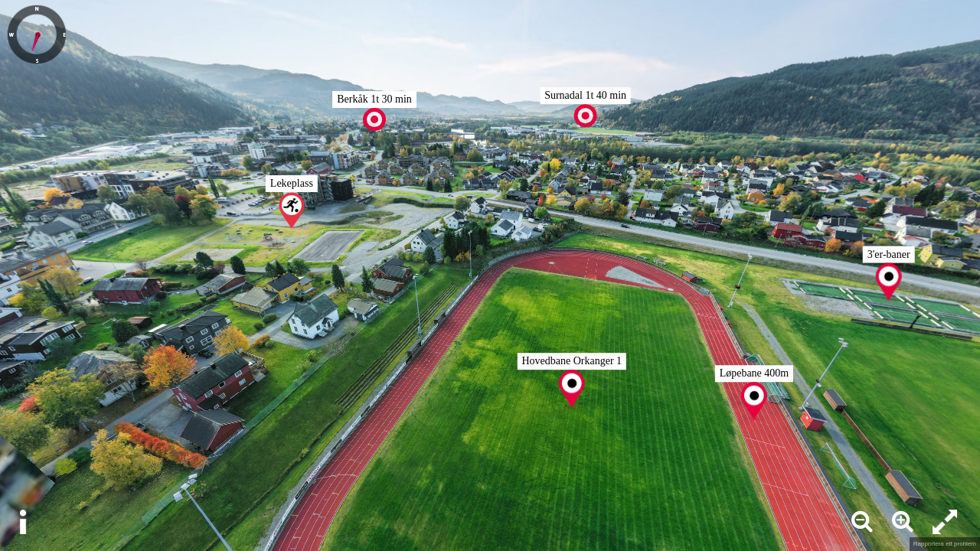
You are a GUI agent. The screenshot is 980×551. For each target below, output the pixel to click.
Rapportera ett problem (945, 544)
